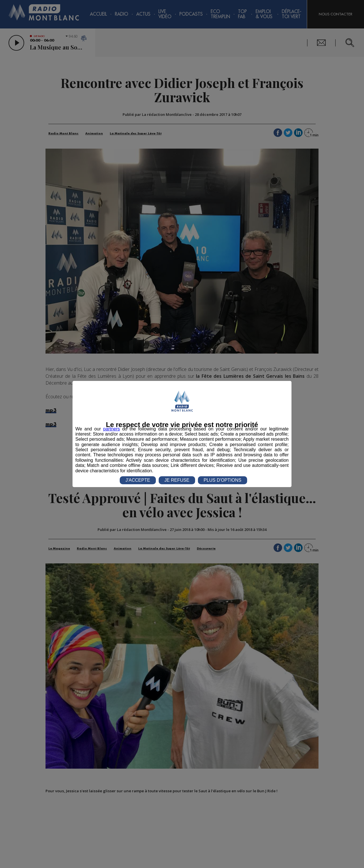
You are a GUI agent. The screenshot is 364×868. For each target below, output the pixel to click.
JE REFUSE (177, 480)
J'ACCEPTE (138, 480)
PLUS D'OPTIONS (223, 480)
